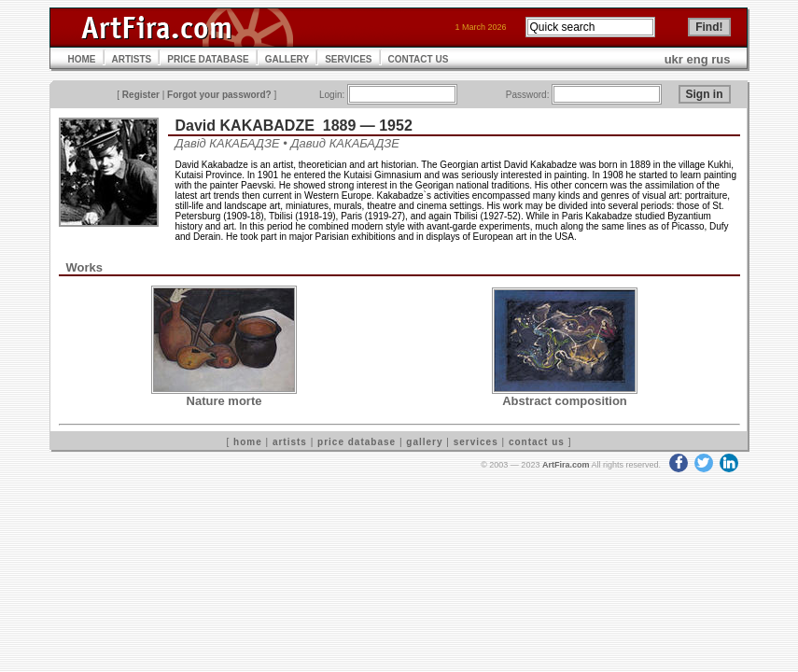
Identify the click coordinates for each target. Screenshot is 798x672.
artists (290, 442)
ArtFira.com (566, 465)
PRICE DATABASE (208, 59)
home (248, 442)
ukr (674, 59)
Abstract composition (565, 401)
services (476, 442)
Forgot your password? (219, 95)
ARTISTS (132, 59)
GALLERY (287, 59)
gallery (424, 442)
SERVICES (348, 59)
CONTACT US (419, 59)
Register (141, 95)
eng (698, 59)
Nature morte (224, 401)
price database (357, 442)
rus (721, 59)
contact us (537, 442)
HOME (82, 59)
